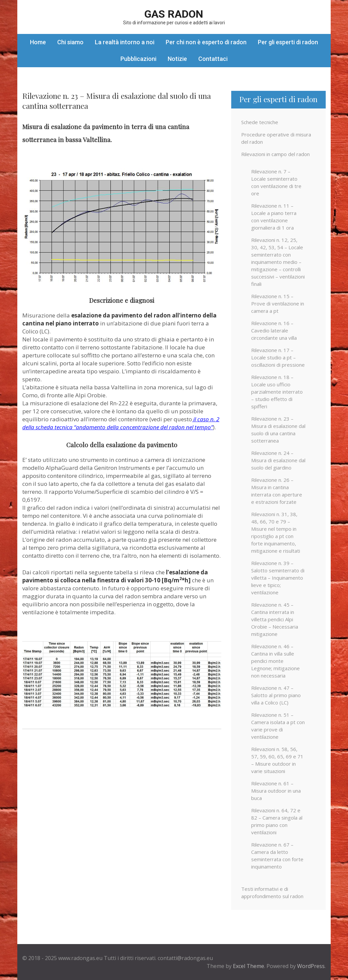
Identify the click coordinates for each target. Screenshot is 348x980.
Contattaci (213, 59)
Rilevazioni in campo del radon (275, 154)
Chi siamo (70, 42)
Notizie (177, 59)
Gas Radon (174, 14)
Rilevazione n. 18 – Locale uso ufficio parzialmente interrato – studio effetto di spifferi (277, 392)
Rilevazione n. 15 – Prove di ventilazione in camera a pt (278, 303)
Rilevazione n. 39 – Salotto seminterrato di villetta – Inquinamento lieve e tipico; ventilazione (278, 578)
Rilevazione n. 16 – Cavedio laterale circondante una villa (274, 330)
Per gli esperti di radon (288, 42)
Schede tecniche (260, 122)
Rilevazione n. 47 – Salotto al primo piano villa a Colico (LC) (276, 695)
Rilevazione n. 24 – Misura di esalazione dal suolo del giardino (278, 460)
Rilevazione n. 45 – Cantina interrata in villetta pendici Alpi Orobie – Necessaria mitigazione (275, 619)
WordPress (311, 966)
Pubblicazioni (138, 59)
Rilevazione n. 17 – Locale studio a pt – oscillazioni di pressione (278, 357)
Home (38, 42)
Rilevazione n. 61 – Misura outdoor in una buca (276, 791)
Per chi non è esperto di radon (206, 42)
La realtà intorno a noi (125, 42)
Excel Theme (249, 966)
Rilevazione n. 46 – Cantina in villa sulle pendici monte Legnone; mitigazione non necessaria (275, 661)
